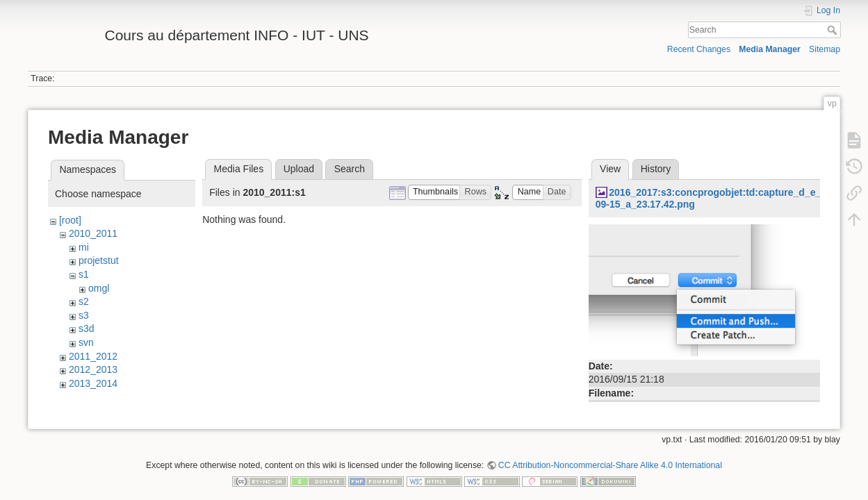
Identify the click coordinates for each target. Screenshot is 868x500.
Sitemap (825, 49)
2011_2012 (93, 356)
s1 (84, 274)
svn (86, 342)
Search (834, 30)
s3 (84, 315)
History (656, 169)
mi (84, 247)
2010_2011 (93, 233)
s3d (87, 328)
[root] (70, 220)
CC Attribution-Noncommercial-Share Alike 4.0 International (610, 454)
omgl (99, 288)
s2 (84, 301)
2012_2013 (93, 369)
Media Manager (770, 49)
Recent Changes (699, 49)
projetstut (99, 260)
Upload (299, 169)
